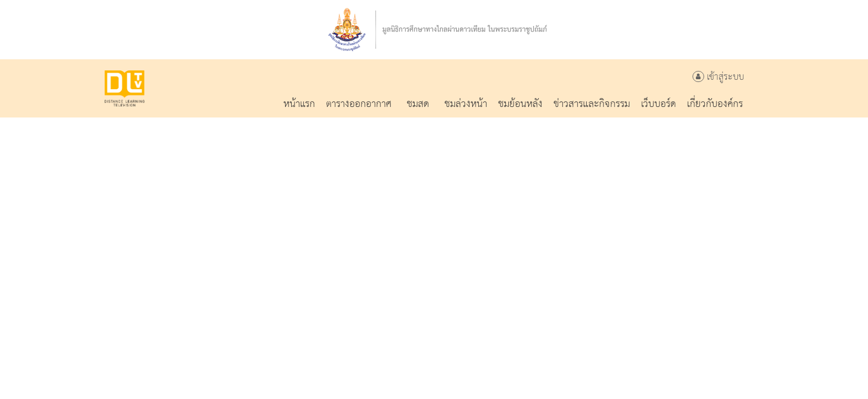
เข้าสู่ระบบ (718, 77)
